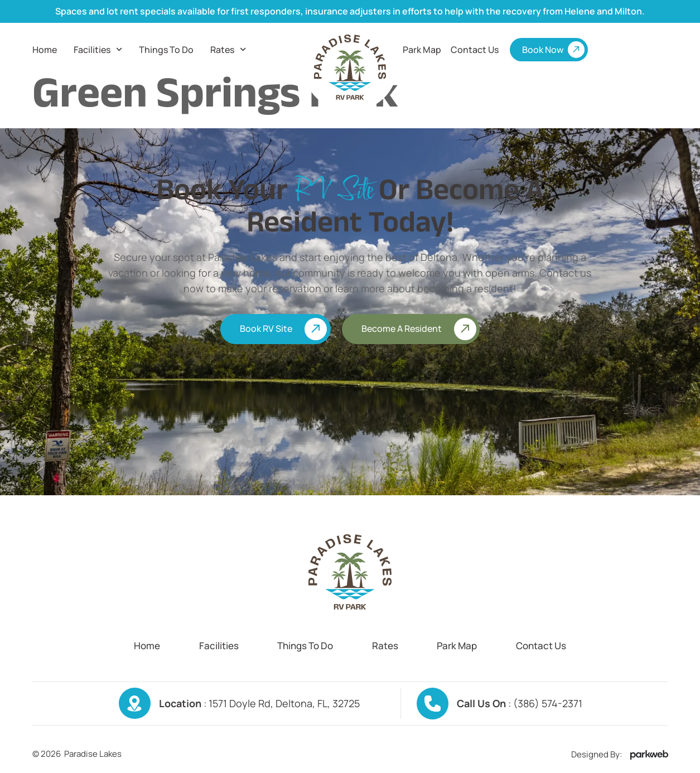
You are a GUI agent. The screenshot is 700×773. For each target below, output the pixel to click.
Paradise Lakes (93, 754)
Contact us (475, 50)
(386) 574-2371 (548, 703)
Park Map (422, 50)
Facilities (98, 50)
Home (45, 50)
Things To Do (166, 50)
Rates (228, 50)
